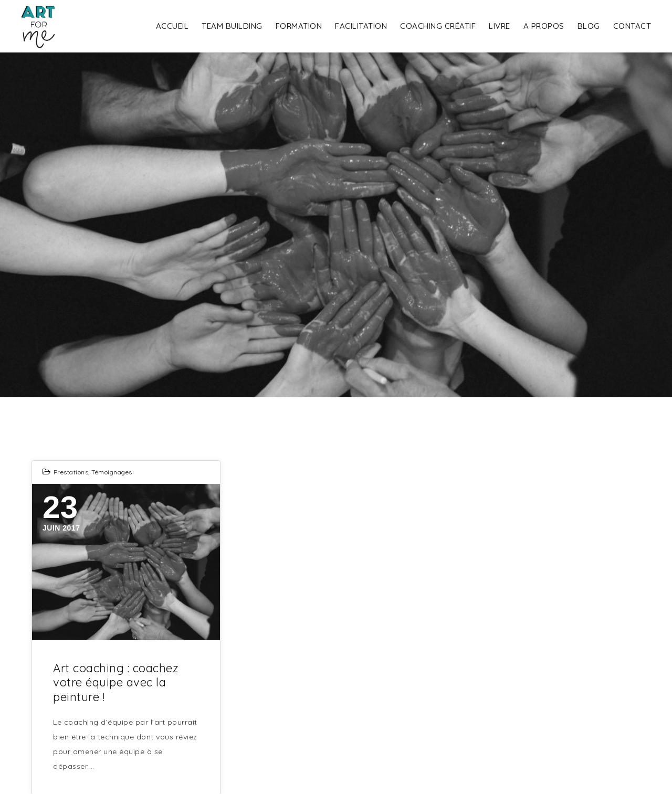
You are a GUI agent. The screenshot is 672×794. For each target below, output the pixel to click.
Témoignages (112, 472)
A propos (544, 26)
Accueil (172, 26)
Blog (589, 26)
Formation (299, 26)
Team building (232, 26)
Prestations (71, 472)
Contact (632, 26)
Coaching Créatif (438, 26)
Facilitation (361, 26)
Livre (500, 26)
